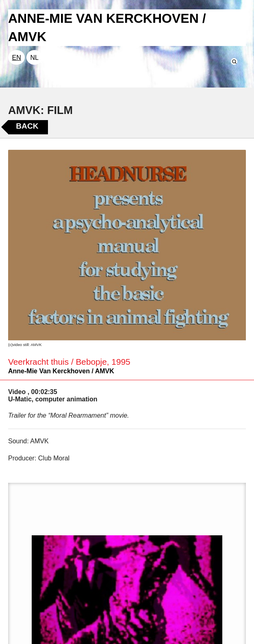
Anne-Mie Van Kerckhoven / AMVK (61, 371)
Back (27, 126)
